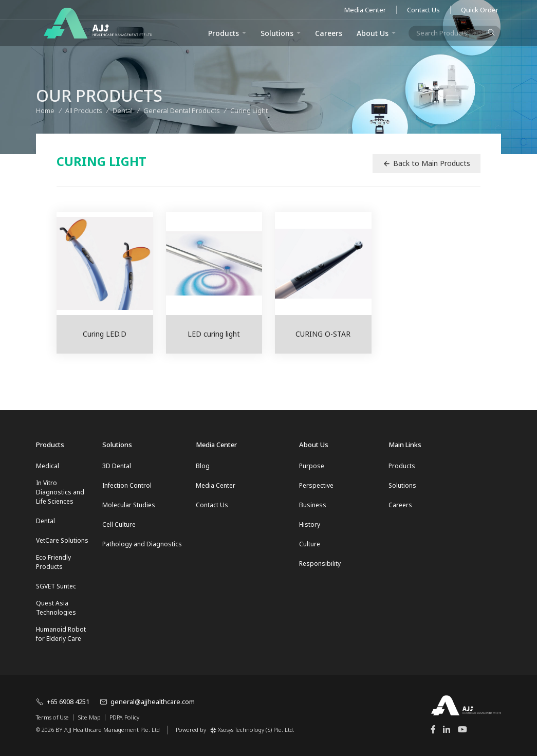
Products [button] (224, 33)
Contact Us (423, 10)
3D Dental (117, 466)
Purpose (312, 466)
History (310, 524)
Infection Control (127, 485)
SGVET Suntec (56, 586)
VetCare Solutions (62, 540)
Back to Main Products (427, 163)
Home (45, 108)
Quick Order (480, 10)
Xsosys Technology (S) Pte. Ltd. (252, 730)
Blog (203, 466)
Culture (310, 544)
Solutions (277, 33)
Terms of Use (52, 717)
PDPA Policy (124, 717)
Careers (329, 33)
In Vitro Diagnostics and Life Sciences (60, 492)
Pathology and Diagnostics (142, 544)
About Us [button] (373, 33)
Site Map (89, 717)
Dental (45, 521)
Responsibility (320, 564)
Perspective (316, 485)
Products (402, 466)
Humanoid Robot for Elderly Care (61, 634)
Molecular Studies (129, 505)
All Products (84, 108)
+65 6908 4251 (63, 702)
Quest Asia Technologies (56, 608)
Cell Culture (119, 524)
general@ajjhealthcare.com (147, 702)
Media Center (365, 10)
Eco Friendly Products (53, 562)
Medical (48, 466)
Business (313, 505)
